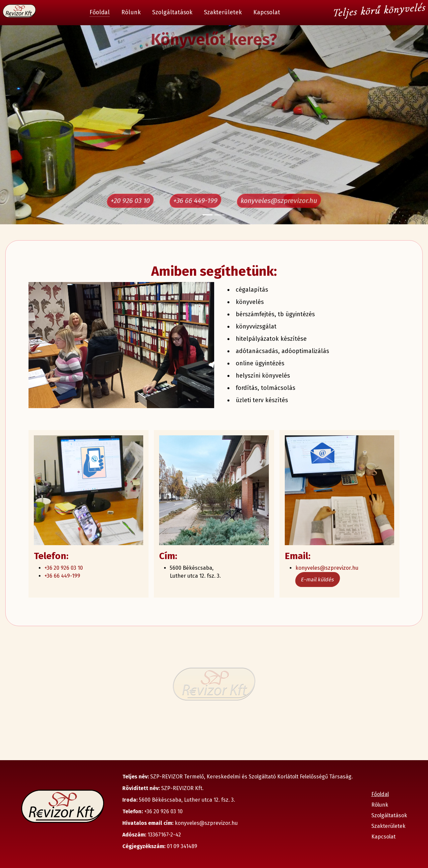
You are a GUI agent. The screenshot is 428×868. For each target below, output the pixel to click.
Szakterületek (223, 12)
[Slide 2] (219, 215)
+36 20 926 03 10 (64, 568)
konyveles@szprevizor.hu (279, 201)
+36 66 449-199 (195, 201)
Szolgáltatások (172, 12)
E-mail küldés (317, 579)
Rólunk (131, 12)
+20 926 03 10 (130, 201)
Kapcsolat (267, 12)
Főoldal (100, 12)
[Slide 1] (208, 215)
